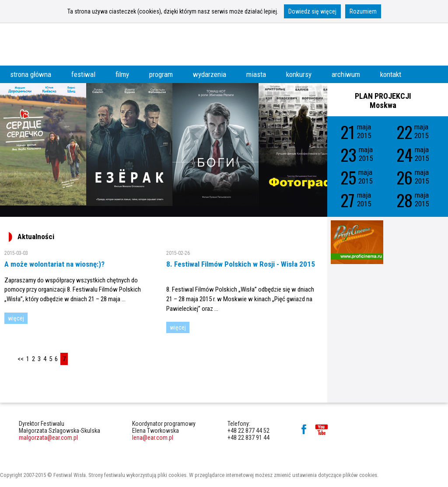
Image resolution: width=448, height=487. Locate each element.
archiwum (346, 74)
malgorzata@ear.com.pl (48, 438)
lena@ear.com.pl (153, 438)
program (161, 74)
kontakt (391, 74)
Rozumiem (363, 11)
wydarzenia (210, 74)
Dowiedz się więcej (312, 11)
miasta (256, 74)
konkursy (299, 74)
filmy (122, 74)
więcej (16, 318)
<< (21, 359)
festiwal (83, 74)
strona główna (31, 74)
